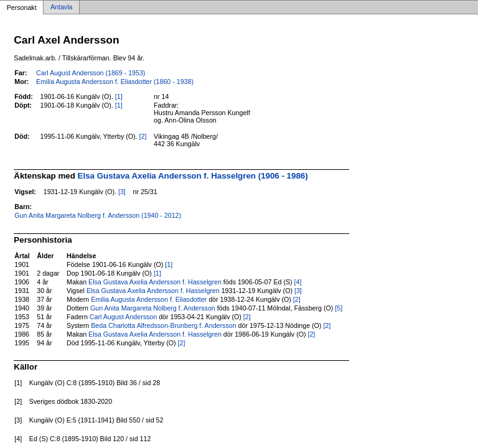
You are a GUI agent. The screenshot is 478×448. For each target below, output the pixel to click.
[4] (298, 282)
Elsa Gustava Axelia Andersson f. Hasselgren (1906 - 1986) (193, 176)
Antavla (62, 7)
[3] (122, 192)
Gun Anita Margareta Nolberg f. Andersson (153, 308)
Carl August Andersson (123, 317)
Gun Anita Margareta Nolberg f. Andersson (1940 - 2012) (98, 215)
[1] (119, 96)
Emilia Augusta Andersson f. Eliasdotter (149, 299)
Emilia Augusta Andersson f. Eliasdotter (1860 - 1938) (115, 82)
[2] (143, 136)
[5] (339, 308)
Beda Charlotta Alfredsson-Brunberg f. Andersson (163, 325)
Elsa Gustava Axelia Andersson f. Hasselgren (155, 282)
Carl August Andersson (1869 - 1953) (91, 73)
